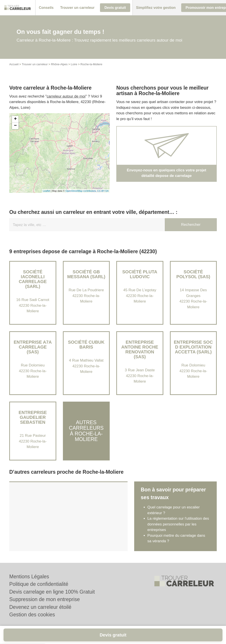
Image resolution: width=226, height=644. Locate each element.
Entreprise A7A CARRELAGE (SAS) (33, 347)
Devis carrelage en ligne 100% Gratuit (52, 592)
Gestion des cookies (32, 615)
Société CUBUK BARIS (86, 345)
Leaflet (46, 191)
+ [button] (15, 119)
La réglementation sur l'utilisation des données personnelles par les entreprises (178, 524)
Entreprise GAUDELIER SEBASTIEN (33, 417)
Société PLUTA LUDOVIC (140, 274)
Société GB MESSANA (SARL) (86, 274)
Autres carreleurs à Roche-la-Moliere (86, 431)
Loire (74, 64)
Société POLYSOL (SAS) (193, 274)
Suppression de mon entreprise (45, 599)
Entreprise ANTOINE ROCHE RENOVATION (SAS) (140, 349)
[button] (46, 8)
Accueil (14, 64)
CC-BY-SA (103, 191)
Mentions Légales (29, 577)
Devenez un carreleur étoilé (40, 607)
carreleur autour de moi (66, 96)
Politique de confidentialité (39, 584)
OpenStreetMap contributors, (81, 191)
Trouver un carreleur (35, 64)
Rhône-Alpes (59, 64)
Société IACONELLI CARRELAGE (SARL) (33, 279)
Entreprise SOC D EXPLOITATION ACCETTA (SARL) (193, 347)
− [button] (15, 126)
